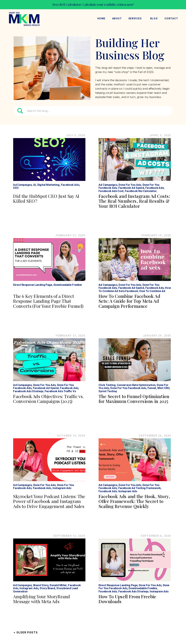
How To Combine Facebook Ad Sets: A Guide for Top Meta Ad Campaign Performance (129, 301)
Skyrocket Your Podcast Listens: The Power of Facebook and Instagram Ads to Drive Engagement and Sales (49, 501)
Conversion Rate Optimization (136, 385)
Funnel (152, 388)
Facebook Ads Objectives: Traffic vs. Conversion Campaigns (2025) (48, 399)
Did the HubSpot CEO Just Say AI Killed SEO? (46, 198)
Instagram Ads (62, 488)
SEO (16, 188)
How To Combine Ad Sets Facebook (135, 289)
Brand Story (41, 585)
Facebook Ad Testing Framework (140, 488)
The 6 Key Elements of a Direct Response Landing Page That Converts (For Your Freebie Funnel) (48, 301)
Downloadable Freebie (68, 285)
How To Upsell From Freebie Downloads (127, 599)
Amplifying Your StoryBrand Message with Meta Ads (41, 599)
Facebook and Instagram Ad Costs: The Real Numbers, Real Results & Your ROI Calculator (134, 201)
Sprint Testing (108, 391)
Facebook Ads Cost (111, 191)
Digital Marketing (48, 185)
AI (35, 185)
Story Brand (47, 588)
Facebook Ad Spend (131, 188)
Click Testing (107, 385)
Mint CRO (163, 388)
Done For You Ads (130, 185)
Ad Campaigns (22, 185)
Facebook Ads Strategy (28, 391)
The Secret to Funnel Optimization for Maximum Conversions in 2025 (134, 399)
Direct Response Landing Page (33, 285)
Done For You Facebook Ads (128, 388)
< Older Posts (26, 632)
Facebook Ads (70, 185)
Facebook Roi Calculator (141, 191)
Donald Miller (58, 585)
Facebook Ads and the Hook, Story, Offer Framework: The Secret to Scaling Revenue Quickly (134, 501)
